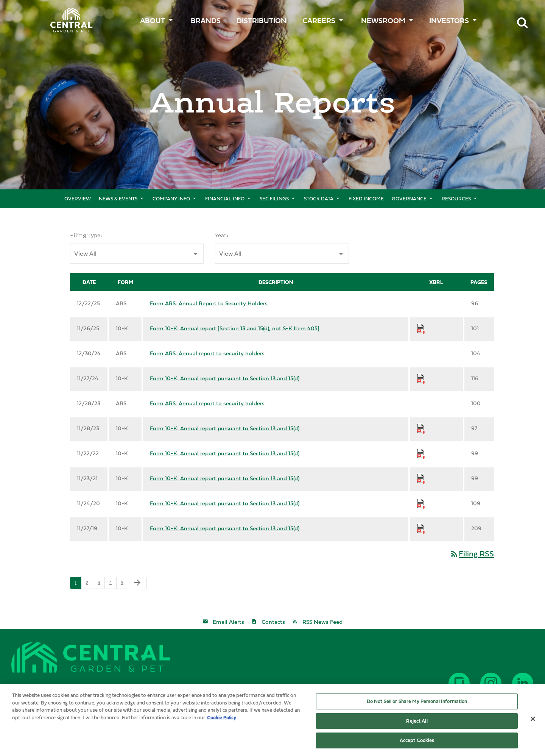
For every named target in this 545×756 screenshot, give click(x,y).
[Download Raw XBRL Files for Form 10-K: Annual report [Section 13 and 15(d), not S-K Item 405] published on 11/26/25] (421, 328)
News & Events (118, 198)
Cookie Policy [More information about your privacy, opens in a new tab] (222, 719)
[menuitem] (207, 19)
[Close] (533, 721)
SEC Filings (274, 198)
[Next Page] (137, 583)
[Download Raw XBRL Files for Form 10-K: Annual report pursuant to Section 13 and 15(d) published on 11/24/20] (421, 503)
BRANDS (206, 20)
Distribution (262, 20)
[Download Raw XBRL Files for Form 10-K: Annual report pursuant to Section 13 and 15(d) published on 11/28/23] (421, 428)
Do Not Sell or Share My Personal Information (417, 703)
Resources (456, 198)
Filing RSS (472, 554)
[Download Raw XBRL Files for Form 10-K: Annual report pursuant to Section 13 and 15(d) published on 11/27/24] (421, 378)
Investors (449, 20)
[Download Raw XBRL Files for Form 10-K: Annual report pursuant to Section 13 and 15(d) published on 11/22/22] (421, 453)
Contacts (273, 622)
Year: (222, 235)
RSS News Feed (322, 622)
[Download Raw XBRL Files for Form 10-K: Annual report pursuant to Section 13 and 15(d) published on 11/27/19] (421, 528)
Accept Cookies (417, 742)
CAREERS (319, 20)
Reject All (417, 723)
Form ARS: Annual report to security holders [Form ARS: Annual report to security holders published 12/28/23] (207, 403)
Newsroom (383, 20)
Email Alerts (228, 622)
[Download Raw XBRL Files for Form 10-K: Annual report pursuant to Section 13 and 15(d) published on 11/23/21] (421, 478)
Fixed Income (366, 198)
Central (67, 17)
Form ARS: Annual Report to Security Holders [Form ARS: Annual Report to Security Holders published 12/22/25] (209, 303)
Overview (78, 198)
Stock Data (319, 198)
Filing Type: (86, 235)
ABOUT (153, 20)
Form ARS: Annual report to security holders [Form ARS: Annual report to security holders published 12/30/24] (207, 353)
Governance (409, 198)
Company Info (171, 198)
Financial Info (225, 198)
